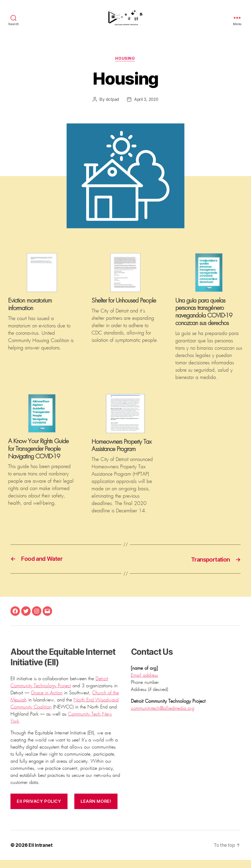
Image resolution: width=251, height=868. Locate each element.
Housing (125, 67)
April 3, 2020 (146, 108)
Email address (144, 684)
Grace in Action (47, 701)
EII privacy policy (39, 809)
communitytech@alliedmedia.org (163, 717)
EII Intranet (41, 853)
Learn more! (97, 809)
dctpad (112, 108)
